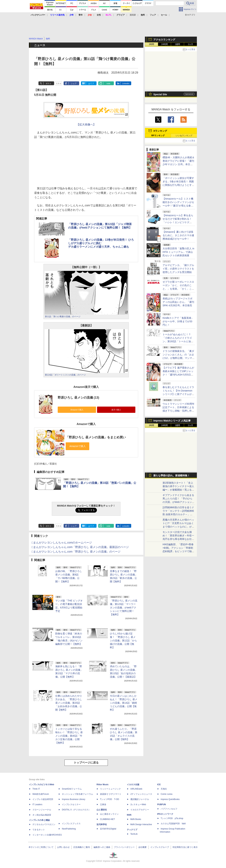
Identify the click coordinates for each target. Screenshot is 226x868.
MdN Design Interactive (141, 824)
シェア (74, 83)
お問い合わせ (63, 847)
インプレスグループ (160, 847)
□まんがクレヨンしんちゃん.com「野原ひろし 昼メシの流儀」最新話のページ (80, 547)
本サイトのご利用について (41, 847)
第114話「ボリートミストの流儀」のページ (65, 375)
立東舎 (103, 804)
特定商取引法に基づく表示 (185, 847)
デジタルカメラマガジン (44, 824)
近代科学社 (102, 824)
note (108, 83)
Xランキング (160, 131)
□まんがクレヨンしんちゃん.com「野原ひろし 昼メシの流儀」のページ (76, 552)
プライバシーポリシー (124, 847)
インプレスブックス (71, 824)
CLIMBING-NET (107, 819)
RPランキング (158, 136)
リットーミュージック (110, 789)
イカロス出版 (133, 785)
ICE (159, 785)
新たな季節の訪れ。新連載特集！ (172, 475)
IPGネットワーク (165, 814)
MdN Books (136, 819)
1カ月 (191, 44)
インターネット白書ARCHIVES (47, 835)
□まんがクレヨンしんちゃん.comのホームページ (62, 543)
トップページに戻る (86, 763)
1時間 (152, 44)
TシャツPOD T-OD (110, 799)
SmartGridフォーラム (72, 789)
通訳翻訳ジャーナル (140, 799)
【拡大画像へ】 (86, 125)
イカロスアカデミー (140, 810)
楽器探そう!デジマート (111, 794)
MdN (129, 815)
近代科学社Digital (108, 829)
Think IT (36, 789)
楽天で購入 (116, 410)
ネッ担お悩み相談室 (42, 815)
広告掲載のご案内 (82, 847)
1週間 (178, 44)
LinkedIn (126, 83)
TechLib (134, 834)
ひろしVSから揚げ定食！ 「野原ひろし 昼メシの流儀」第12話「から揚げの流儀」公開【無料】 (123, 641)
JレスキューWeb (138, 804)
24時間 (164, 44)
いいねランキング (184, 136)
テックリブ (132, 830)
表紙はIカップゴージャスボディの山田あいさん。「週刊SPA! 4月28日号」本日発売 (178, 302)
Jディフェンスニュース (141, 794)
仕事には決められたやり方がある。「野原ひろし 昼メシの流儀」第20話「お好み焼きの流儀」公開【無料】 (69, 703)
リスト (59, 83)
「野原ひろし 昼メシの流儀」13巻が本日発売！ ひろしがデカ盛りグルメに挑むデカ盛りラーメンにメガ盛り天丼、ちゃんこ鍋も (101, 243)
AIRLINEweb (136, 789)
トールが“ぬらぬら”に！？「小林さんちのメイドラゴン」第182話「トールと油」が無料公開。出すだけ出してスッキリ (178, 341)
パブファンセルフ (169, 809)
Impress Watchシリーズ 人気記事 (172, 421)
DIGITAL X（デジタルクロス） (76, 810)
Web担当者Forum (41, 794)
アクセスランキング (164, 40)
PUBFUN (162, 804)
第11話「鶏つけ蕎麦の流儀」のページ (63, 317)
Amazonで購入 (77, 410)
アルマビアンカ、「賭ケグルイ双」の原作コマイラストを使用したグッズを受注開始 (178, 269)
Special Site (160, 94)
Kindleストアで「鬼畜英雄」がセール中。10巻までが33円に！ (178, 321)
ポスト (49, 83)
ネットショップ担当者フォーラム (77, 794)
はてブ (91, 83)
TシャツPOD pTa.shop (172, 818)
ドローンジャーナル (42, 810)
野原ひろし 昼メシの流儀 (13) (78, 398)
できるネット (39, 830)
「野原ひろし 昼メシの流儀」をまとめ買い (96, 437)
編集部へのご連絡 (102, 847)
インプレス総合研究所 (43, 799)
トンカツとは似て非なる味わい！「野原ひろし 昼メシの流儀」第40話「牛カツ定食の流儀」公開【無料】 (69, 736)
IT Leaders (37, 804)
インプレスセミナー (71, 804)
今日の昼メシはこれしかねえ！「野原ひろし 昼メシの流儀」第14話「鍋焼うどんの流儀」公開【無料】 (124, 703)
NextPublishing (69, 829)
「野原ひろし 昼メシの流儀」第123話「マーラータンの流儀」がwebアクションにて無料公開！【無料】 (124, 608)
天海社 (164, 789)
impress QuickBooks (170, 799)
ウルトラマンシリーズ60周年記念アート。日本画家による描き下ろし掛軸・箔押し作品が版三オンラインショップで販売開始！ (179, 411)
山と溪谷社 (102, 810)
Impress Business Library (74, 799)
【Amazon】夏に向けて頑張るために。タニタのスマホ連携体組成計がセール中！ (178, 235)
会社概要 (142, 847)
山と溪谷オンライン (109, 814)
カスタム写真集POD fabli (173, 824)
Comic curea (166, 794)
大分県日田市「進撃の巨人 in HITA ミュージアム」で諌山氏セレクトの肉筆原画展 (178, 252)
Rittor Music (103, 785)
